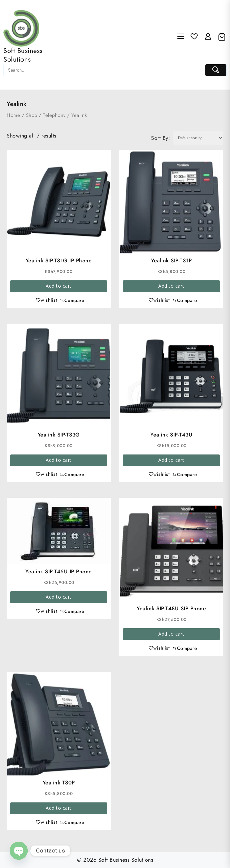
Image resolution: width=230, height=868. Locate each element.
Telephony (54, 115)
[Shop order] (198, 138)
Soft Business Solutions (23, 55)
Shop (32, 115)
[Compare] (72, 300)
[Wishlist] (194, 37)
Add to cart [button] (59, 286)
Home (13, 115)
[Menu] (181, 37)
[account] (208, 37)
